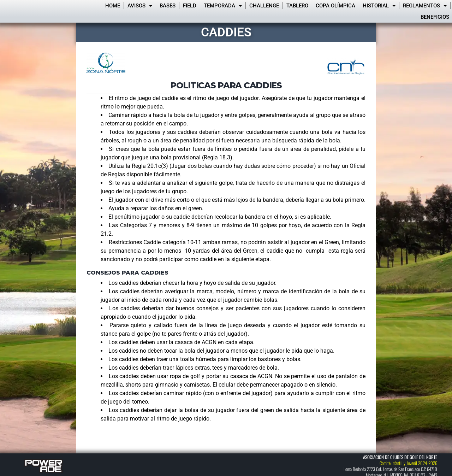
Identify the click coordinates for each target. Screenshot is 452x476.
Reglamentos (425, 6)
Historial (379, 6)
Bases (168, 6)
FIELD (190, 6)
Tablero (297, 6)
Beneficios (435, 17)
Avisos (140, 6)
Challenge (264, 6)
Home (113, 6)
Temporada (223, 6)
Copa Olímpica (335, 6)
